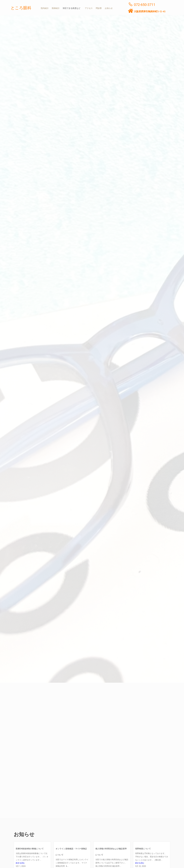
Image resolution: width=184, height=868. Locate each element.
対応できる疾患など (72, 8)
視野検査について (143, 849)
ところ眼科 (22, 8)
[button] (73, 8)
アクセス (90, 8)
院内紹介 (45, 8)
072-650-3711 (145, 5)
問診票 (100, 8)
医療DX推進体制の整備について (30, 849)
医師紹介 (56, 8)
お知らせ (110, 8)
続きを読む (21, 863)
